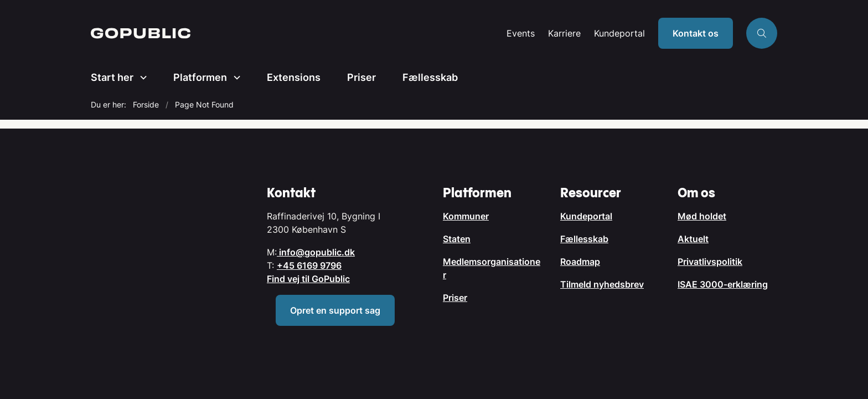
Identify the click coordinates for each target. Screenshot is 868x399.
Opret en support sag (335, 310)
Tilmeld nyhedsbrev (602, 284)
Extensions (294, 77)
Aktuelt (693, 239)
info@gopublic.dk (316, 252)
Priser (361, 77)
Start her (112, 77)
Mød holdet (702, 216)
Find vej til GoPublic (308, 279)
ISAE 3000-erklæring (723, 284)
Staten (457, 239)
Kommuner (466, 216)
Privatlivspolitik (710, 262)
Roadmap (580, 262)
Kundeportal (619, 34)
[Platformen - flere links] (234, 78)
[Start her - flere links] (140, 78)
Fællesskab (430, 77)
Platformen (200, 77)
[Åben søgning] (762, 33)
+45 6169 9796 (309, 265)
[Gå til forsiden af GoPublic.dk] (295, 33)
